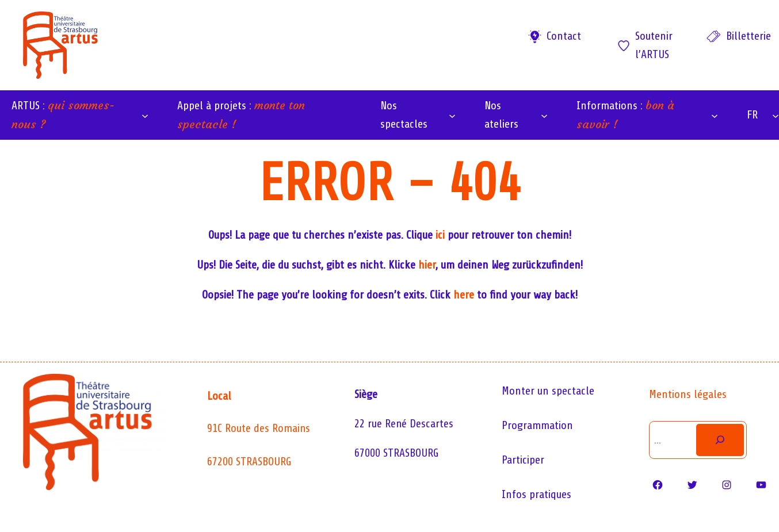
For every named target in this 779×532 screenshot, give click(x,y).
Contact (564, 36)
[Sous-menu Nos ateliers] (544, 115)
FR (752, 115)
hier (427, 265)
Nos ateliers (501, 115)
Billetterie (749, 36)
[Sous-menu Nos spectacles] (452, 115)
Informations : (625, 114)
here (464, 295)
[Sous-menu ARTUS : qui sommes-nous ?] (145, 115)
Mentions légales (688, 394)
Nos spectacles (404, 115)
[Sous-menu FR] (776, 115)
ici (440, 235)
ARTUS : (63, 114)
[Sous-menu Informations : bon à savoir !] (715, 115)
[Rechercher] (720, 440)
